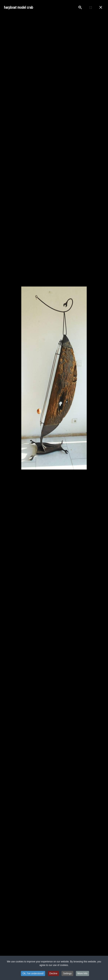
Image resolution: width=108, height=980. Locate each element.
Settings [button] (67, 974)
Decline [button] (53, 974)
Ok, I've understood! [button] (33, 974)
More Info (82, 974)
